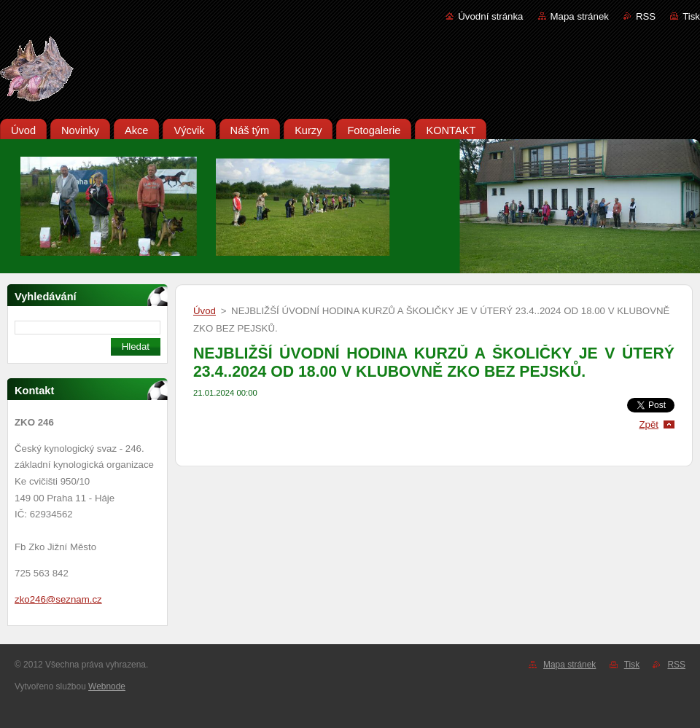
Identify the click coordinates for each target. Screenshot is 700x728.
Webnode (107, 686)
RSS (646, 16)
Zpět (649, 424)
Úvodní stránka (490, 16)
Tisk (691, 16)
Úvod (205, 311)
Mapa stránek (580, 16)
